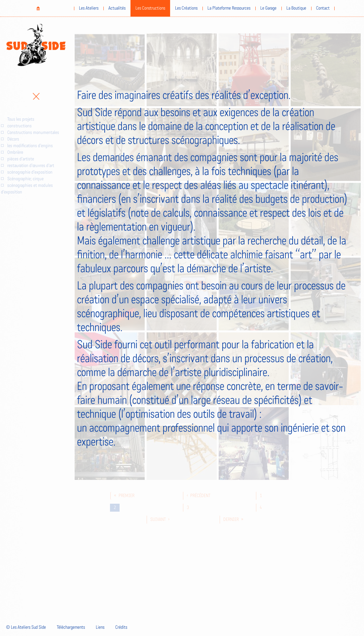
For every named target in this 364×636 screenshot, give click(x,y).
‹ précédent (199, 496)
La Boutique (296, 8)
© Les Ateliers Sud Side (26, 627)
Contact (323, 8)
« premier (124, 496)
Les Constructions (150, 8)
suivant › (160, 520)
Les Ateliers (89, 8)
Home (38, 8)
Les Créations (186, 8)
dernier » (233, 520)
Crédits (121, 627)
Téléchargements (71, 627)
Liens (100, 627)
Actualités (117, 8)
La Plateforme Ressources (229, 8)
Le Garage (268, 8)
